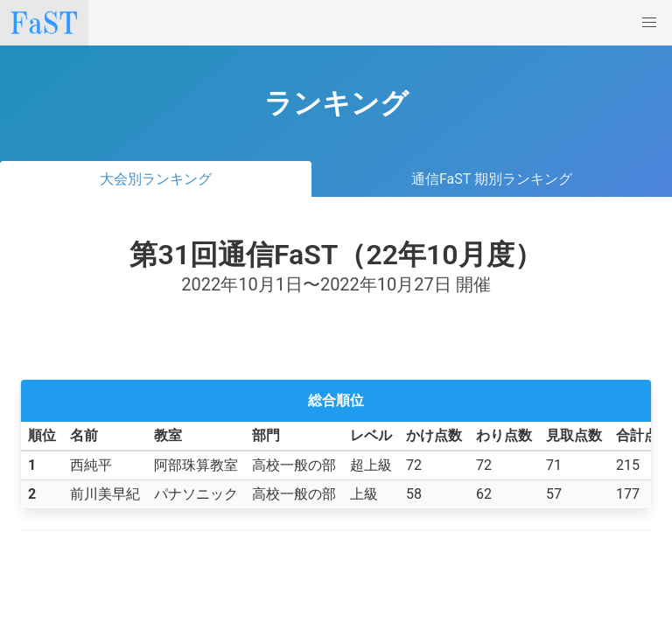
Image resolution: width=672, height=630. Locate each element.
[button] (649, 23)
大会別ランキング (156, 179)
